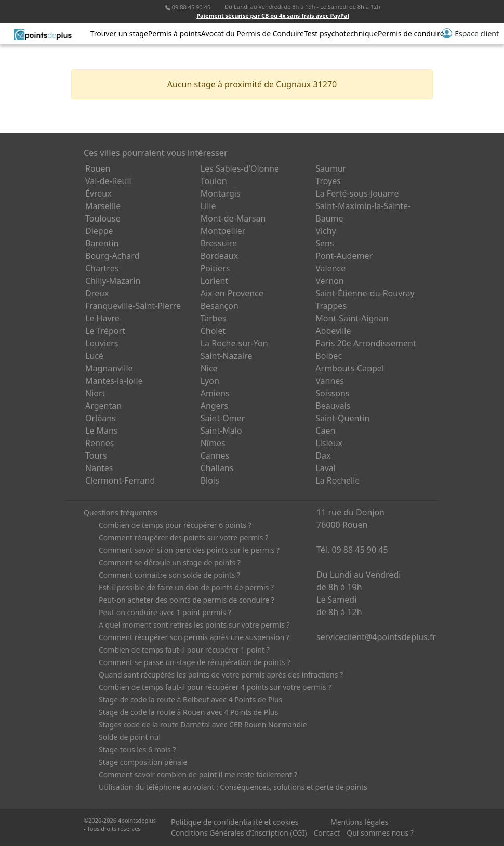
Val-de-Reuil (108, 181)
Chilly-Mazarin (113, 281)
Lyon (210, 381)
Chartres (102, 268)
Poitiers (215, 268)
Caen (325, 431)
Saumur (331, 168)
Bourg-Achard (112, 256)
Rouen (98, 168)
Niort (95, 393)
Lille (208, 206)
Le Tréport (105, 331)
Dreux (97, 293)
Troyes (328, 181)
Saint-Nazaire (227, 356)
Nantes (99, 468)
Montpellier (223, 231)
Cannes (215, 455)
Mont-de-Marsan (233, 218)
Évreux (98, 193)
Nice (209, 368)
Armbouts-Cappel (350, 368)
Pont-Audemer (344, 256)
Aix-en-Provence (232, 293)
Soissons (332, 393)
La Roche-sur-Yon (234, 343)
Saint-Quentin (342, 418)
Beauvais (333, 406)
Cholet (213, 331)
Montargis (221, 193)
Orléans (101, 418)
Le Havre (102, 318)
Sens (324, 243)
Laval (326, 468)
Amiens (215, 393)
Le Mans (102, 431)
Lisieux (329, 443)
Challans (217, 468)
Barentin (102, 243)
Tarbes (214, 318)
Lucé (94, 356)
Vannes (330, 381)
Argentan (103, 406)
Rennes (100, 443)
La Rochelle (337, 480)
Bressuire (219, 243)
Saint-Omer (223, 418)
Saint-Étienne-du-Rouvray (365, 293)
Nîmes (213, 443)
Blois (210, 480)
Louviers (102, 343)
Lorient (215, 281)
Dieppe (99, 231)
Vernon (329, 281)
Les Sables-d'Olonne (240, 168)
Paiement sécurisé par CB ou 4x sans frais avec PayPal (273, 15)
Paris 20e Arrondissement (366, 343)
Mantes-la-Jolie (114, 381)
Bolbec (329, 356)
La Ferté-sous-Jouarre (357, 193)
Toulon (214, 181)
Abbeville (333, 331)
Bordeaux (220, 256)
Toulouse (103, 218)
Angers (214, 406)
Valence (330, 268)
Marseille (103, 206)
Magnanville (109, 368)
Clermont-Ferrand (120, 480)
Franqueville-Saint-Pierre (133, 306)
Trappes (331, 306)
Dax (323, 455)
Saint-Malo (221, 431)
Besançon (220, 306)
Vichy (326, 231)
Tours (96, 455)
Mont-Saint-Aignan (352, 318)
